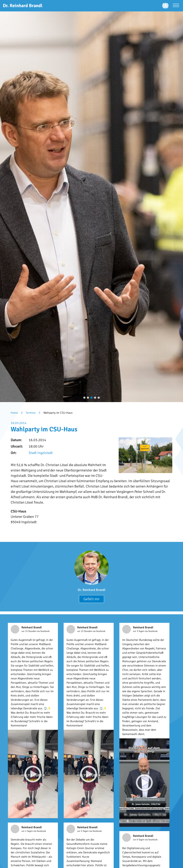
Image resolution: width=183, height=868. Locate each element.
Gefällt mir (91, 599)
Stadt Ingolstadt (41, 453)
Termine (31, 413)
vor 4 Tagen (27, 831)
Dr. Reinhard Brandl (91, 590)
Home (14, 413)
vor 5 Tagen (83, 831)
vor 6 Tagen (139, 840)
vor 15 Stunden (29, 631)
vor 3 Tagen (139, 631)
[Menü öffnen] (176, 6)
